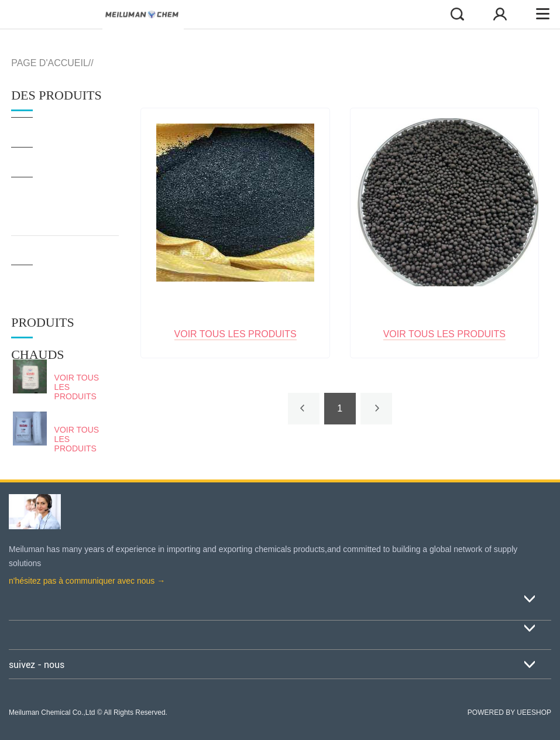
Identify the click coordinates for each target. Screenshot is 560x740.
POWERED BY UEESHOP (509, 712)
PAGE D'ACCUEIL (50, 63)
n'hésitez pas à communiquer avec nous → (87, 581)
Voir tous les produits (77, 387)
